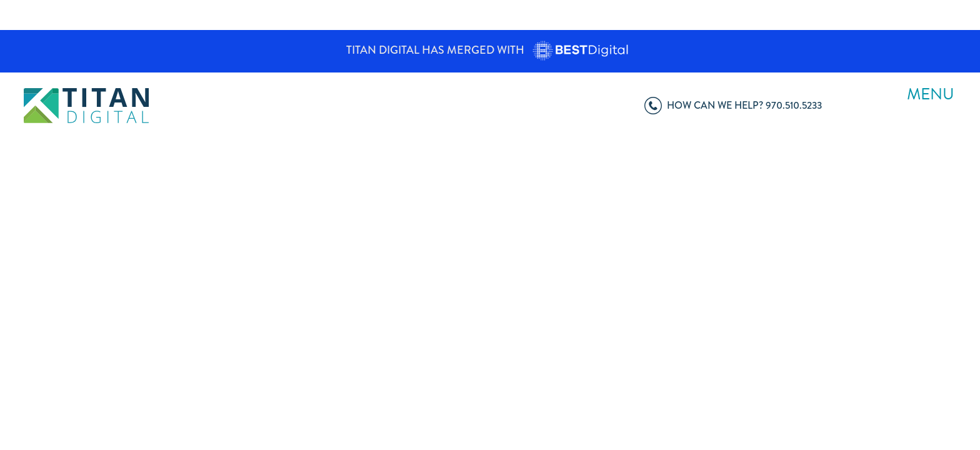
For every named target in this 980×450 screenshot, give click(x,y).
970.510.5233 (733, 105)
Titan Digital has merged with (490, 50)
